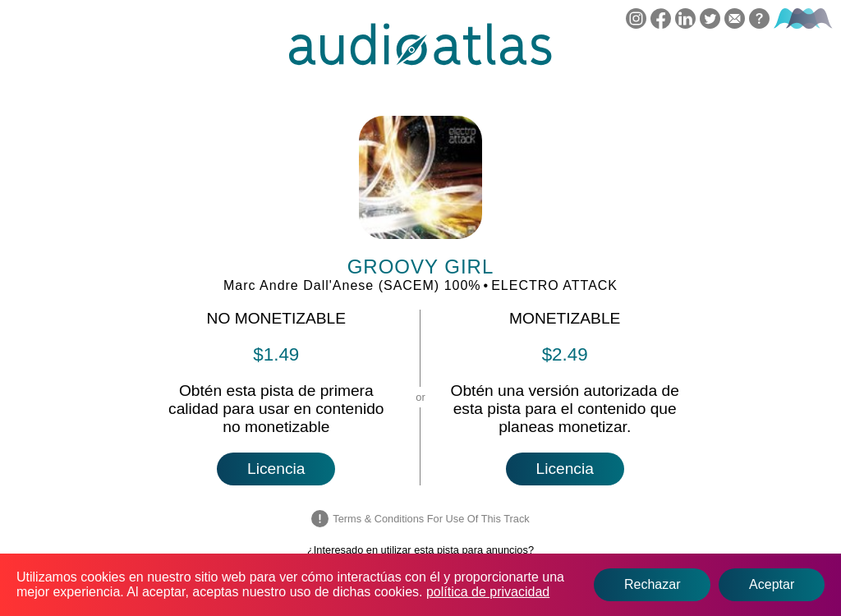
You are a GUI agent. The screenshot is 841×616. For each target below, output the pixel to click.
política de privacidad (488, 592)
